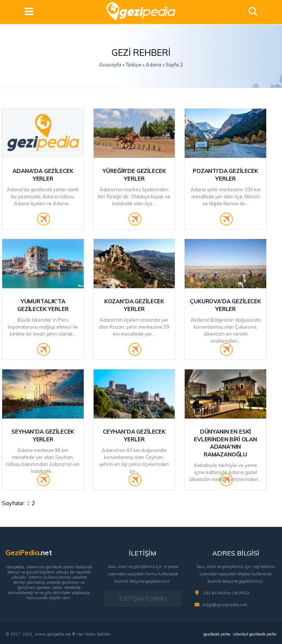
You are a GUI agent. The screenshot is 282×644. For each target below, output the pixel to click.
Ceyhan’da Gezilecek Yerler (134, 435)
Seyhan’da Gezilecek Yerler (43, 435)
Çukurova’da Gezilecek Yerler (225, 305)
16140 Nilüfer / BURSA (226, 593)
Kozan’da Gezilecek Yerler (134, 305)
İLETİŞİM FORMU (143, 598)
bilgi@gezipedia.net (225, 605)
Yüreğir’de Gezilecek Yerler (134, 175)
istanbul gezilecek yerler (255, 634)
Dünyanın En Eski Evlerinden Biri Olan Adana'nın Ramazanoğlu (225, 443)
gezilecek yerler (217, 634)
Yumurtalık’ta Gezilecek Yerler (43, 305)
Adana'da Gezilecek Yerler (43, 175)
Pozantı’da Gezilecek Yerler (225, 175)
